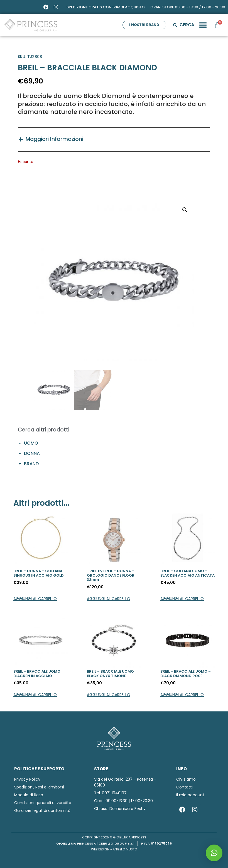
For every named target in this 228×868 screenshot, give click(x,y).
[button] (202, 25)
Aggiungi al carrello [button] (35, 599)
